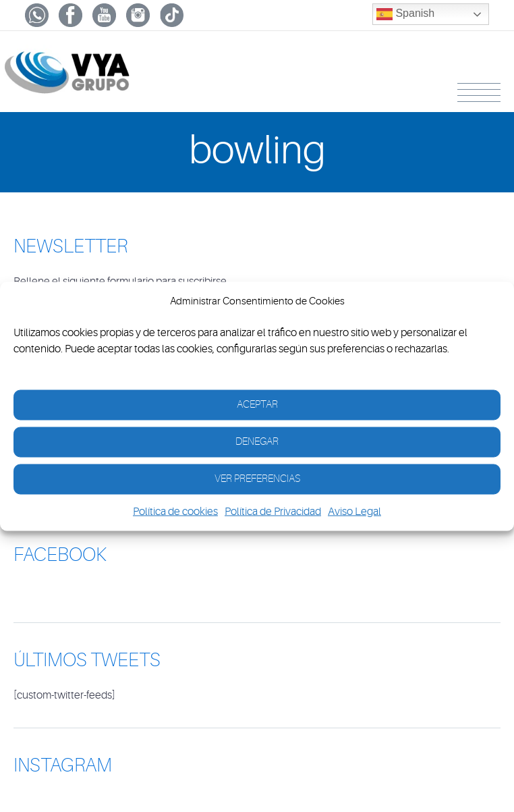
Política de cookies (175, 511)
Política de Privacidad (273, 511)
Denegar (257, 442)
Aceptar (257, 405)
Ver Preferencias (257, 479)
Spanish (405, 14)
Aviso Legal (354, 511)
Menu (479, 92)
